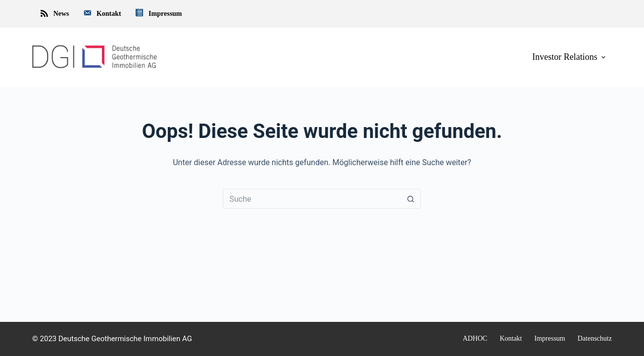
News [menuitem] (54, 14)
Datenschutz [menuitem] (595, 338)
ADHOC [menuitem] (475, 338)
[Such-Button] (411, 199)
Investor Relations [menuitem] (570, 57)
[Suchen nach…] (312, 199)
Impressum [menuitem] (158, 14)
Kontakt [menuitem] (102, 14)
